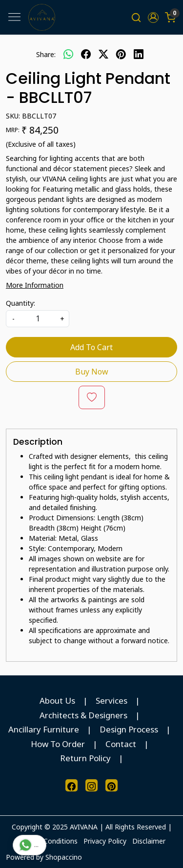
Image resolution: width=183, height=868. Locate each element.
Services (112, 700)
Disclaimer (149, 841)
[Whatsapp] (68, 54)
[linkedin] (139, 54)
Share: (46, 54)
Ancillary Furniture (44, 729)
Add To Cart (91, 347)
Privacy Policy (105, 841)
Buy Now (92, 372)
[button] (153, 18)
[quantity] (38, 319)
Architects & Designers (83, 715)
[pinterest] (121, 54)
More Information (35, 285)
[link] (136, 17)
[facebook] (86, 54)
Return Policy (85, 758)
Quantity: (20, 303)
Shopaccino (64, 857)
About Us (57, 700)
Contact (121, 744)
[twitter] (103, 54)
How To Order (58, 744)
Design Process (129, 729)
